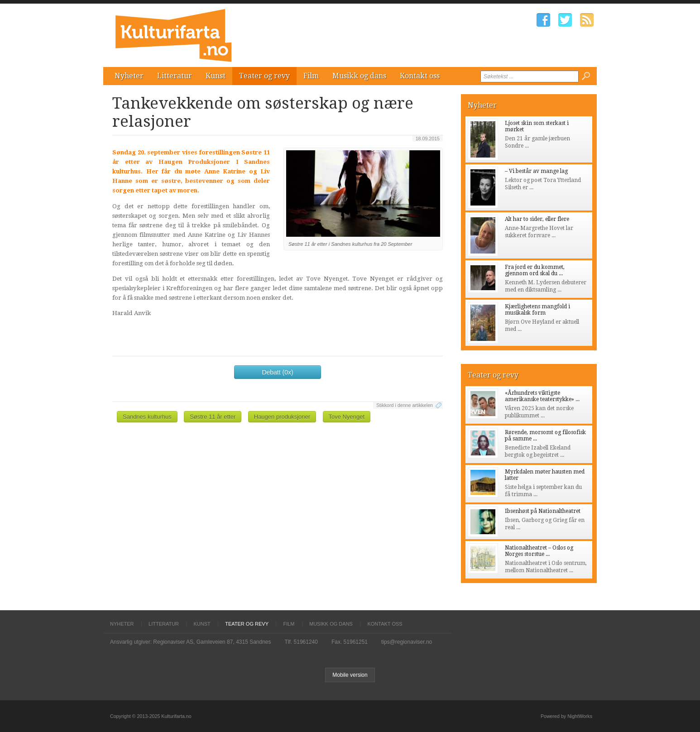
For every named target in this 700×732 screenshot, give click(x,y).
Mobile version (350, 675)
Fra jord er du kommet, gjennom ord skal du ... (535, 270)
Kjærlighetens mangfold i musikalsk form (537, 310)
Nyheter (129, 76)
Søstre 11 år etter (213, 417)
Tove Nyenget (347, 417)
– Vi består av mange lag (536, 171)
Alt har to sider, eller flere (537, 219)
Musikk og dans (359, 76)
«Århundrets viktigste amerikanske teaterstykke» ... (542, 396)
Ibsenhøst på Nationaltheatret (543, 511)
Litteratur (175, 76)
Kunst (216, 76)
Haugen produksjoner (282, 417)
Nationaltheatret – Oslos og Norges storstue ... (539, 551)
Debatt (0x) (277, 372)
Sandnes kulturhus (147, 417)
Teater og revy (264, 76)
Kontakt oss (420, 76)
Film (311, 76)
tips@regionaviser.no (407, 642)
